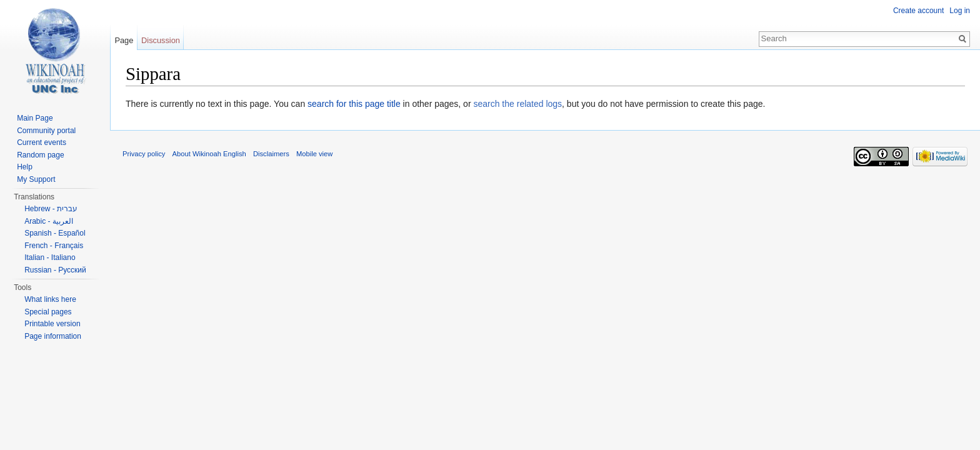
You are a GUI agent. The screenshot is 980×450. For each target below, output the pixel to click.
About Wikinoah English (209, 154)
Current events (42, 142)
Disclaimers (271, 154)
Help (25, 167)
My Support (36, 179)
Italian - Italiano (50, 257)
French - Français (54, 246)
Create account (918, 11)
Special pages (48, 312)
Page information (53, 336)
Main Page (35, 118)
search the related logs (517, 104)
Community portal (46, 131)
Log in (960, 11)
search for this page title (354, 104)
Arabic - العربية (49, 221)
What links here (50, 299)
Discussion (161, 40)
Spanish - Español (55, 233)
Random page (40, 155)
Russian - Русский (55, 270)
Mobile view (314, 154)
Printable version (52, 324)
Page (124, 40)
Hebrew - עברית (51, 209)
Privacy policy (144, 154)
